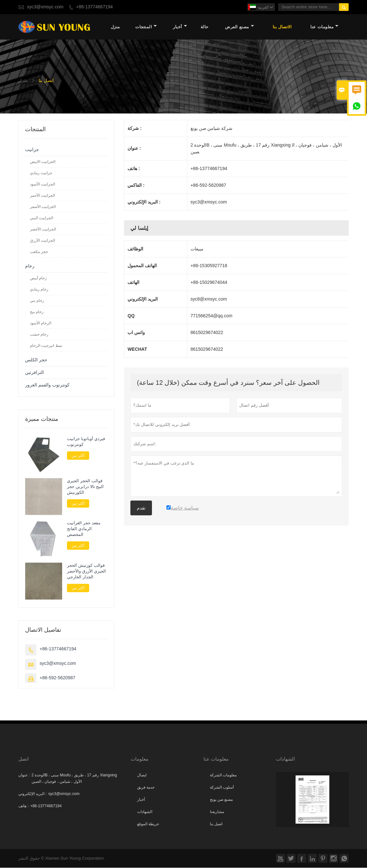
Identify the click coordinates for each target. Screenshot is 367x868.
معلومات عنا (324, 27)
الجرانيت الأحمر (42, 196)
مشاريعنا (217, 812)
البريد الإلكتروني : (33, 794)
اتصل (24, 759)
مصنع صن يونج (221, 800)
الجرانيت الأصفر (43, 207)
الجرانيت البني (42, 218)
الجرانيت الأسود (42, 185)
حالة (205, 27)
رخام (30, 266)
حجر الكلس (36, 360)
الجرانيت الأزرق (42, 241)
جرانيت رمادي (41, 173)
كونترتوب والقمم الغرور (47, 385)
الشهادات (145, 812)
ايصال (142, 775)
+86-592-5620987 (57, 678)
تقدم (141, 508)
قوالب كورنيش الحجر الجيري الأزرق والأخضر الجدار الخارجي (86, 572)
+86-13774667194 (94, 7)
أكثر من (78, 456)
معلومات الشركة (223, 775)
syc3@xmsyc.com (45, 7)
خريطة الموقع (148, 824)
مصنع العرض (240, 27)
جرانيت (32, 150)
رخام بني (37, 301)
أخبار (180, 27)
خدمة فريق (146, 788)
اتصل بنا (216, 824)
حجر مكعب (39, 252)
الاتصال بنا (282, 27)
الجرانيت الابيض (43, 162)
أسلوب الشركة (222, 788)
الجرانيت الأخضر (43, 230)
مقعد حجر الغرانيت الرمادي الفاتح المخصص (84, 529)
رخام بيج (37, 312)
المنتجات (146, 27)
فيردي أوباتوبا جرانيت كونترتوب (86, 442)
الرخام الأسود (41, 323)
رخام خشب (39, 335)
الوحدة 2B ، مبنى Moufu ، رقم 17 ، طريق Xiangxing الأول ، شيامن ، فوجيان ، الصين (74, 779)
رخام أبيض (38, 278)
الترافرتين (34, 373)
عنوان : (24, 775)
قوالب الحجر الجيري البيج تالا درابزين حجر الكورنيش (85, 487)
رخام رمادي (39, 290)
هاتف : (24, 806)
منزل (115, 27)
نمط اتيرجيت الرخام (46, 346)
